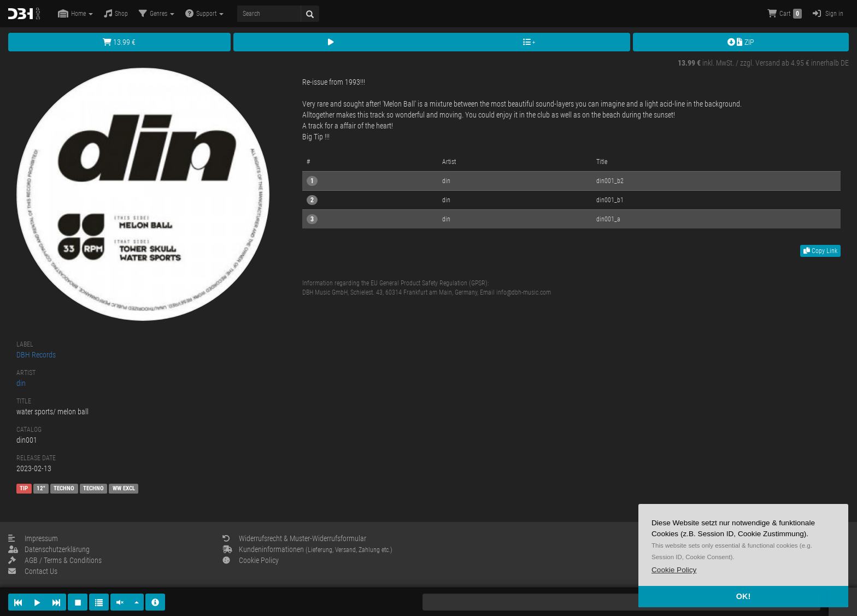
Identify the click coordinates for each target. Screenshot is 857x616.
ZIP (741, 42)
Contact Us (33, 571)
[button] (674, 570)
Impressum (33, 538)
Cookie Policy (251, 560)
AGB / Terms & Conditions (55, 560)
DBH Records (36, 355)
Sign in (828, 13)
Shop (116, 13)
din (21, 383)
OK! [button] (743, 596)
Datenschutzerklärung (49, 549)
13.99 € (119, 42)
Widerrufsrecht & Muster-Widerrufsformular (294, 538)
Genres (157, 13)
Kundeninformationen (307, 549)
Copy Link (820, 251)
